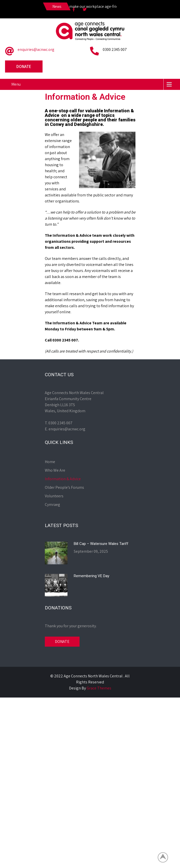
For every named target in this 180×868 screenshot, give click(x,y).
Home (50, 462)
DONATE (62, 641)
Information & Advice (63, 479)
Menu (16, 84)
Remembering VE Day (92, 576)
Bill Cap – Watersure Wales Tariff (101, 544)
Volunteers (54, 496)
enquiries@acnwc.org (36, 49)
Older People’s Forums (64, 487)
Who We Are (55, 470)
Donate (24, 66)
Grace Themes (99, 688)
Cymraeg (52, 505)
